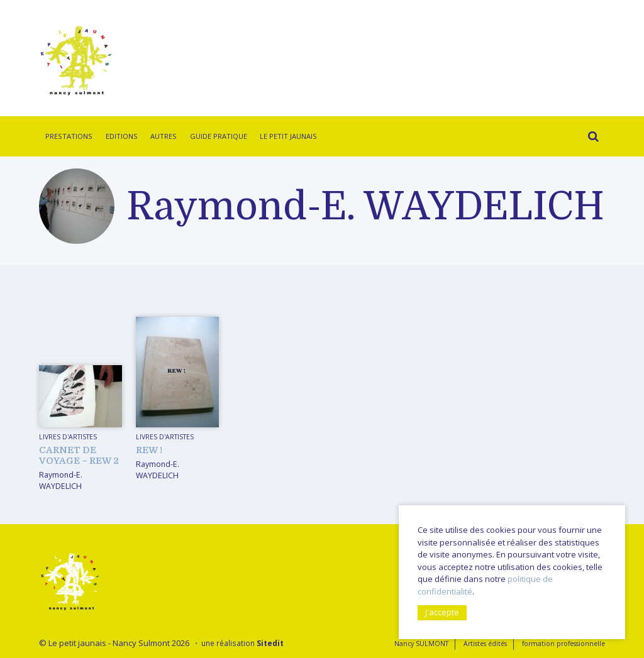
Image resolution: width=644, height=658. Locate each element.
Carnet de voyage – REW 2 (79, 455)
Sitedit (270, 643)
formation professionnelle (563, 644)
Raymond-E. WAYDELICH (61, 480)
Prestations (69, 136)
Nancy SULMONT (421, 644)
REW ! (149, 450)
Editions (122, 136)
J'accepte (442, 612)
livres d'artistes (68, 437)
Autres (164, 136)
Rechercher (590, 138)
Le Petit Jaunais (288, 136)
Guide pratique (219, 136)
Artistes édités (485, 644)
